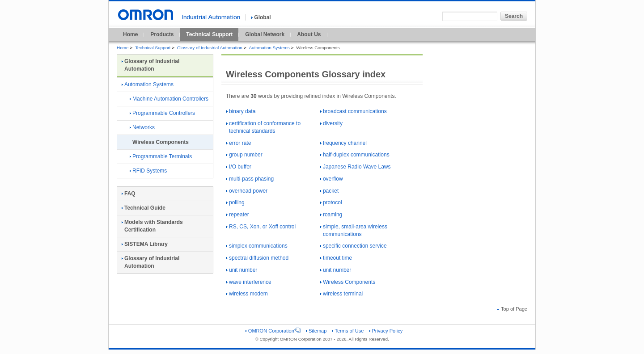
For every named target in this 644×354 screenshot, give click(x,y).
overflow (332, 179)
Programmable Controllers (162, 113)
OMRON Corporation (273, 331)
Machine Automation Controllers (169, 99)
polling (235, 202)
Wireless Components (348, 282)
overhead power (247, 191)
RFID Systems (148, 171)
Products (162, 34)
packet (329, 191)
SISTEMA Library (145, 244)
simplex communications (257, 246)
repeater (238, 215)
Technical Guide (144, 208)
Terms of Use (348, 331)
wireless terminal (341, 294)
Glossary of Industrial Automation (210, 48)
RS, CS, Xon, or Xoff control (261, 227)
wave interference (249, 282)
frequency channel (343, 143)
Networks (142, 127)
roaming (331, 215)
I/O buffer (239, 167)
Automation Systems (269, 48)
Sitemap (316, 331)
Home (130, 34)
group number (244, 155)
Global (261, 17)
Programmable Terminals (161, 156)
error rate (239, 143)
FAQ (129, 194)
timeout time (336, 258)
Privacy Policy (386, 331)
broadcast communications (354, 111)
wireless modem (247, 294)
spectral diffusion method (257, 258)
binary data (241, 111)
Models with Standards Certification (152, 226)
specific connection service (354, 246)
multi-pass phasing (250, 179)
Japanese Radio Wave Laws (356, 167)
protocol (331, 202)
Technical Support (209, 34)
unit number (242, 270)
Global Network (265, 34)
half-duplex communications (355, 155)
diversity (331, 123)
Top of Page (512, 309)
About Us (309, 34)
